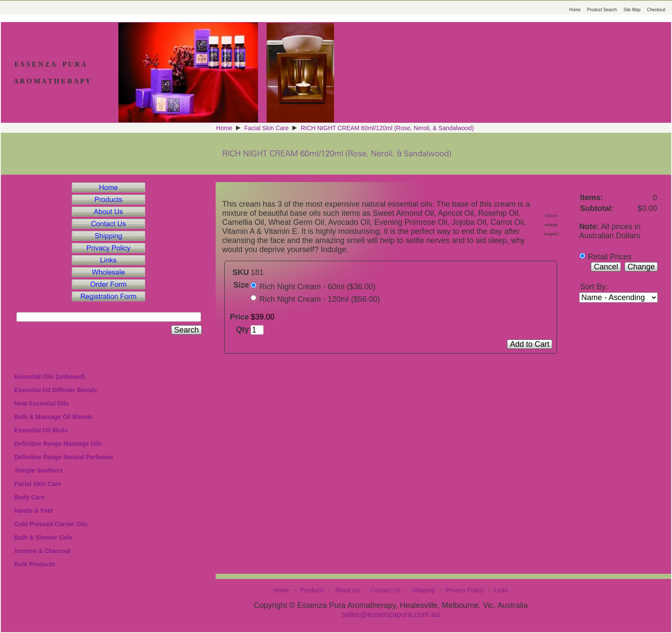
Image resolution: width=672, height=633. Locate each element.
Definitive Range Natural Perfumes (64, 457)
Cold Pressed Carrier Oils (51, 524)
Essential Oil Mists (41, 430)
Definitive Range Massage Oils (58, 444)
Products (312, 590)
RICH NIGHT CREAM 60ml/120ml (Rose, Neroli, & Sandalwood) (387, 128)
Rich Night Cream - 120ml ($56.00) (320, 299)
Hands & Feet (33, 511)
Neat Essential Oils (41, 403)
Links (501, 590)
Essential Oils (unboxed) (49, 377)
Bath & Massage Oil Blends (53, 417)
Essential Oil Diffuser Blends (56, 390)
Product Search (602, 10)
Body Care (29, 497)
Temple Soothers (39, 470)
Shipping (423, 590)
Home (575, 10)
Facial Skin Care (266, 128)
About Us (347, 590)
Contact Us (385, 590)
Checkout (656, 10)
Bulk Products (35, 564)
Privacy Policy (464, 590)
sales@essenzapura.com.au (390, 614)
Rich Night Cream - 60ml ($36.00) (317, 287)
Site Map (632, 10)
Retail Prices (610, 257)
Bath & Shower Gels (43, 537)
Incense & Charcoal (42, 551)
